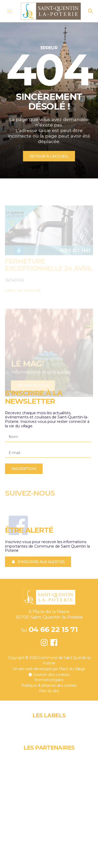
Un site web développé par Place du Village (49, 669)
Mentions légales (49, 680)
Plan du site (49, 691)
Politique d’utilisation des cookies (49, 685)
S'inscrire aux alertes (38, 562)
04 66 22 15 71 (53, 629)
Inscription (24, 469)
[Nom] (48, 437)
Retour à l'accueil (49, 156)
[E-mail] (48, 453)
